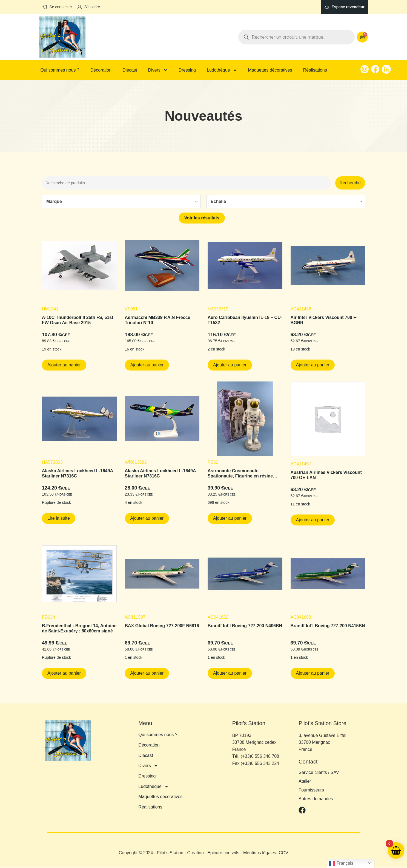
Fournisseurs (311, 791)
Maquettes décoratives (270, 70)
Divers (158, 70)
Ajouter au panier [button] (64, 365)
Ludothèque (222, 70)
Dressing (187, 70)
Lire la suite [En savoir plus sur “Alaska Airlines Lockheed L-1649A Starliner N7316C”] (59, 519)
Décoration (101, 70)
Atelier (305, 782)
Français (341, 864)
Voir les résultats (202, 219)
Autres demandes (316, 800)
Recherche (350, 183)
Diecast (130, 70)
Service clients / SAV (319, 773)
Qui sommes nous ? (60, 70)
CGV (284, 854)
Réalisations (315, 70)
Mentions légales (260, 854)
